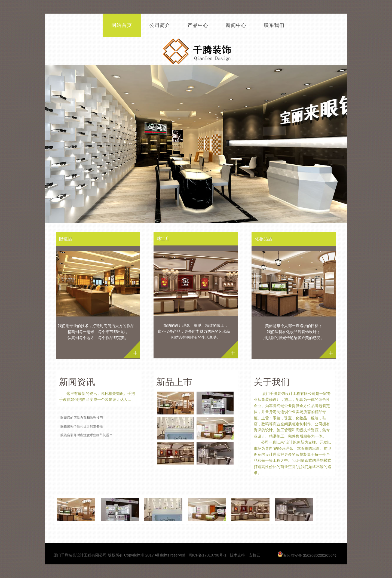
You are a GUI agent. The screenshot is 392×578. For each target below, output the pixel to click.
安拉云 (255, 555)
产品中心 (198, 25)
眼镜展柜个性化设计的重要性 (82, 426)
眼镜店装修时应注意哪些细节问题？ (87, 435)
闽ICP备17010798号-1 (208, 555)
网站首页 (122, 25)
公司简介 (160, 25)
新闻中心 (236, 25)
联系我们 (274, 25)
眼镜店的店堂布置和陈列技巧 (82, 418)
